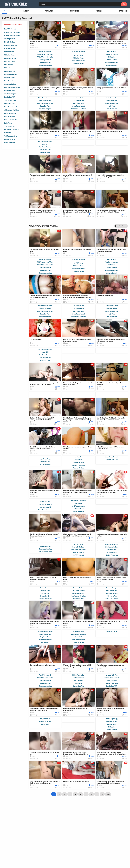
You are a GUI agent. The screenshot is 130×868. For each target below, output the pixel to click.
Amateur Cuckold (10, 78)
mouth (120, 839)
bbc (113, 842)
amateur (8, 832)
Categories (123, 11)
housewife (46, 842)
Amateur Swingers (10, 94)
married (90, 832)
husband (53, 839)
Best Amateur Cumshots (12, 87)
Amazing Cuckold (10, 39)
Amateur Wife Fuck (10, 84)
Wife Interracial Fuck (11, 48)
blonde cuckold (66, 842)
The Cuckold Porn (10, 100)
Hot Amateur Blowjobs (11, 130)
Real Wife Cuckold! (10, 29)
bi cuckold (7, 835)
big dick (101, 835)
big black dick (56, 832)
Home (43, 857)
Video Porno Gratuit (11, 107)
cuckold (107, 832)
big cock (40, 835)
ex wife (110, 835)
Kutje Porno (8, 123)
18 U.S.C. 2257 (85, 857)
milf (125, 835)
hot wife (28, 839)
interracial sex (20, 835)
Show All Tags (65, 847)
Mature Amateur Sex (11, 45)
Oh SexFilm (8, 68)
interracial (44, 832)
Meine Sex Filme (10, 142)
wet (118, 842)
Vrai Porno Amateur (11, 136)
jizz (92, 839)
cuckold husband (64, 839)
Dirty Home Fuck (10, 117)
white (99, 832)
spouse (31, 835)
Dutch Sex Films (9, 91)
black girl (14, 842)
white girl (111, 839)
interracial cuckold (40, 839)
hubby (23, 842)
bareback (18, 832)
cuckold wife (84, 835)
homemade (65, 835)
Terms (63, 857)
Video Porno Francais (11, 81)
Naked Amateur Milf (11, 120)
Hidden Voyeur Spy (10, 58)
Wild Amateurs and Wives (45, 54)
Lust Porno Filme (10, 139)
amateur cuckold (82, 842)
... (102, 823)
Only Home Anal (9, 104)
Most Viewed (74, 11)
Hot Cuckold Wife (10, 97)
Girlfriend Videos (10, 61)
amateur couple (119, 832)
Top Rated (49, 11)
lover (75, 839)
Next (108, 823)
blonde (73, 832)
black (118, 835)
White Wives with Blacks (12, 32)
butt (35, 832)
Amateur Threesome (11, 74)
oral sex (106, 842)
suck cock (19, 839)
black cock (100, 839)
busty (94, 835)
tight (55, 842)
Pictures (99, 11)
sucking (27, 832)
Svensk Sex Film (9, 71)
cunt (65, 832)
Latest (26, 11)
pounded (10, 839)
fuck (74, 835)
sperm (81, 832)
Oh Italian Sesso (9, 55)
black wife (83, 839)
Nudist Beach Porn (10, 113)
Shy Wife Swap (9, 52)
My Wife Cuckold (10, 42)
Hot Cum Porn (9, 65)
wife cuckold (33, 842)
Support (53, 857)
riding (48, 835)
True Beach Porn (10, 126)
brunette (96, 842)
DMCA (73, 857)
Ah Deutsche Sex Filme (12, 110)
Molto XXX (8, 133)
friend (55, 835)
